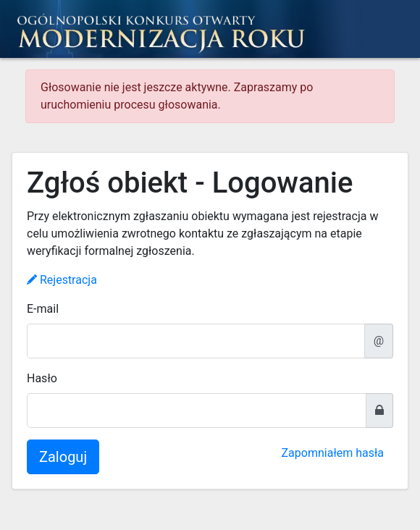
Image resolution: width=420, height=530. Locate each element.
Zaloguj (63, 457)
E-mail (43, 309)
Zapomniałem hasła (333, 453)
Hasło (42, 378)
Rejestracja (62, 280)
